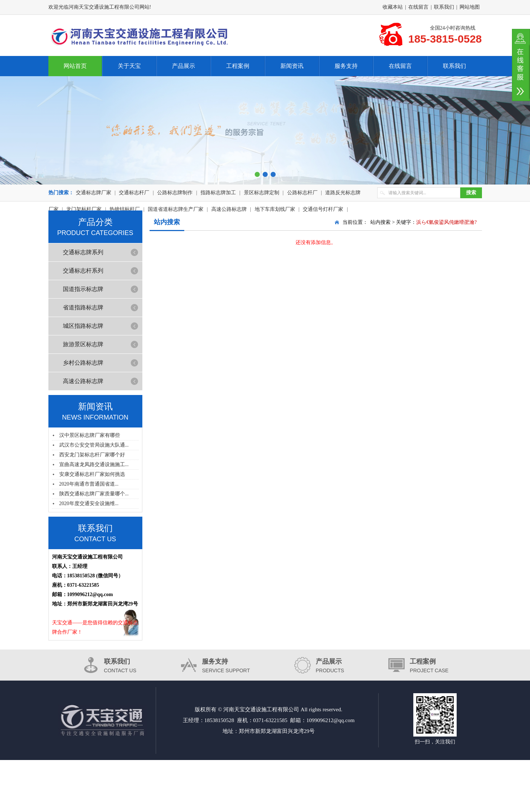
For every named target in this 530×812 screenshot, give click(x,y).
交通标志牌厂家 (94, 193)
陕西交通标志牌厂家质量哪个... (94, 494)
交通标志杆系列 (83, 271)
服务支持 (346, 66)
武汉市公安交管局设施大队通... (94, 445)
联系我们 (444, 7)
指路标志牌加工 (218, 193)
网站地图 (470, 7)
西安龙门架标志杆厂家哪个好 (92, 455)
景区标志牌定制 (262, 193)
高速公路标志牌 (83, 381)
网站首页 (75, 66)
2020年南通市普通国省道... (89, 484)
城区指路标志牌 (83, 326)
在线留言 (418, 7)
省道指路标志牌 (83, 307)
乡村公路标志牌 (83, 363)
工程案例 (238, 66)
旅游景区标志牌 (83, 344)
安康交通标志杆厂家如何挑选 (92, 474)
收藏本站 (393, 7)
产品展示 (184, 66)
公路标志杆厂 (302, 193)
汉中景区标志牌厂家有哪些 (90, 435)
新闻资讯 (292, 66)
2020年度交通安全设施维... (89, 503)
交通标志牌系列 (83, 252)
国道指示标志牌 (83, 289)
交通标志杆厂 (134, 193)
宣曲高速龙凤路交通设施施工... (94, 464)
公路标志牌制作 (175, 193)
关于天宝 (129, 66)
